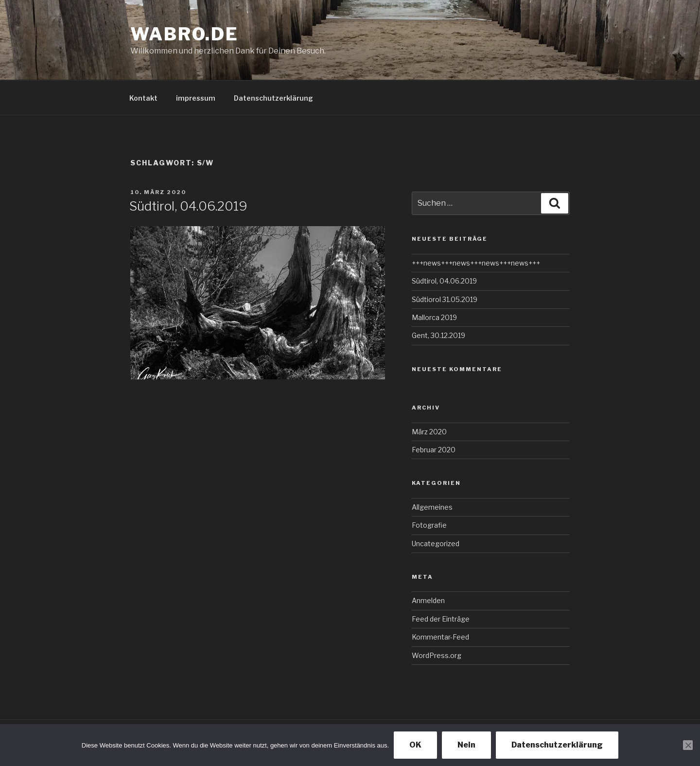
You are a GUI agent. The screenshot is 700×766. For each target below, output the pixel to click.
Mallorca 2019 (434, 317)
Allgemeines (432, 507)
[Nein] (688, 745)
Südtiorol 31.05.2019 (445, 299)
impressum (196, 98)
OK (415, 745)
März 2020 (429, 432)
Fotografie (429, 525)
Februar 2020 (434, 450)
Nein (466, 745)
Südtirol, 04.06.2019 (188, 206)
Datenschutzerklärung (273, 98)
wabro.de (184, 34)
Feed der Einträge (441, 619)
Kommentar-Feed (440, 637)
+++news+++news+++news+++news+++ (476, 263)
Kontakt (143, 98)
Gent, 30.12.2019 (438, 335)
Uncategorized (436, 543)
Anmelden (428, 600)
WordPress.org (437, 655)
